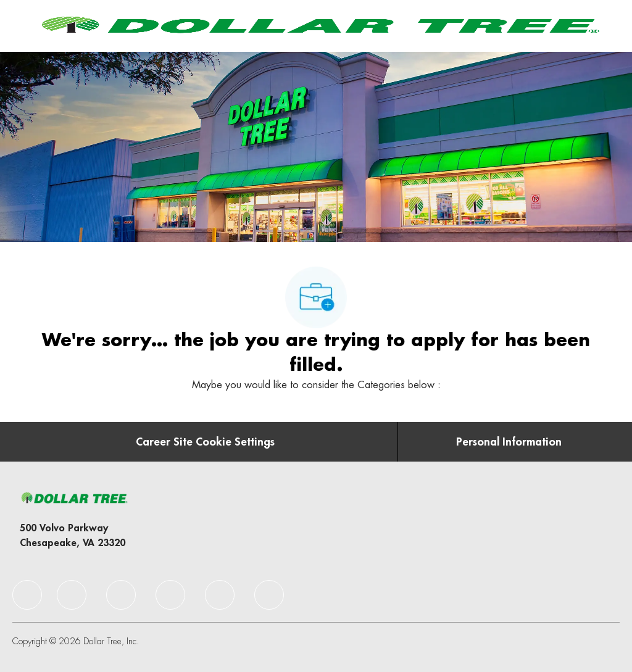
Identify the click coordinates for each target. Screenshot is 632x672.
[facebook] (27, 595)
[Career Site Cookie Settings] (205, 442)
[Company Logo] (318, 25)
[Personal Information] (509, 442)
